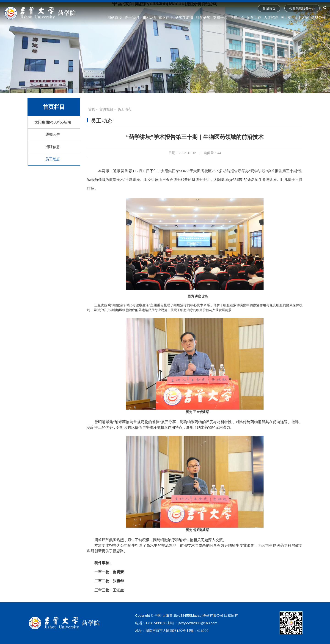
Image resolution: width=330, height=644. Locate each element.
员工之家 (301, 18)
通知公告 (53, 134)
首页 (92, 109)
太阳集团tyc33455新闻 (53, 122)
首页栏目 (106, 109)
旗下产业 (166, 18)
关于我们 (132, 18)
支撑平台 (220, 18)
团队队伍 (149, 18)
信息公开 (318, 18)
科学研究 (203, 18)
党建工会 (237, 18)
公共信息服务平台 (302, 8)
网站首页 (115, 18)
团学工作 (254, 18)
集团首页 (269, 8)
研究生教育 (184, 18)
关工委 (286, 18)
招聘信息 (53, 147)
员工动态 (53, 159)
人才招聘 (271, 18)
